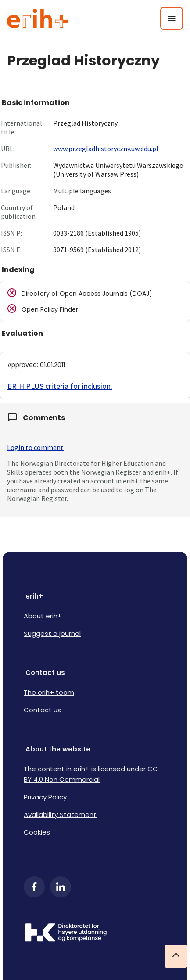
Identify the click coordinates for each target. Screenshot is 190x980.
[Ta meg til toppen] (176, 956)
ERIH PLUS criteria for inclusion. (60, 386)
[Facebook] (34, 887)
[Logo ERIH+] (38, 18)
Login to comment (35, 447)
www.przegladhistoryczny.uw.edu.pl (106, 149)
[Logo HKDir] (95, 933)
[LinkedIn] (61, 887)
